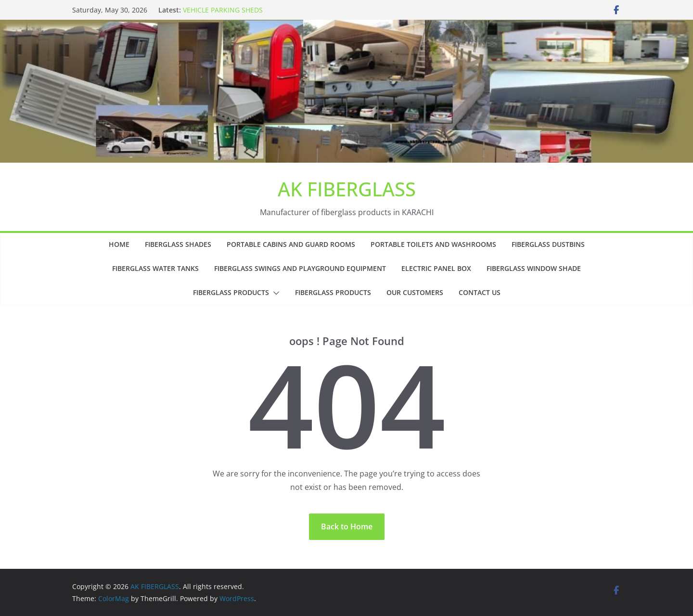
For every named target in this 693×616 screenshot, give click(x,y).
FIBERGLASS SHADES (178, 244)
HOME (119, 244)
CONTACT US (480, 292)
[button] (274, 293)
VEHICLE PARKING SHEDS (223, 10)
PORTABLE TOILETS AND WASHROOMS (433, 244)
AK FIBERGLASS (347, 189)
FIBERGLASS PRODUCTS (231, 292)
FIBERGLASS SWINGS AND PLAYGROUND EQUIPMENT (300, 268)
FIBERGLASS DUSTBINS (548, 244)
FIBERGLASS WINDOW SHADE (534, 268)
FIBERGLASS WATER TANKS (155, 268)
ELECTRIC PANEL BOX (436, 268)
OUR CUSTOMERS (415, 292)
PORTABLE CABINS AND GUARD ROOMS (291, 244)
